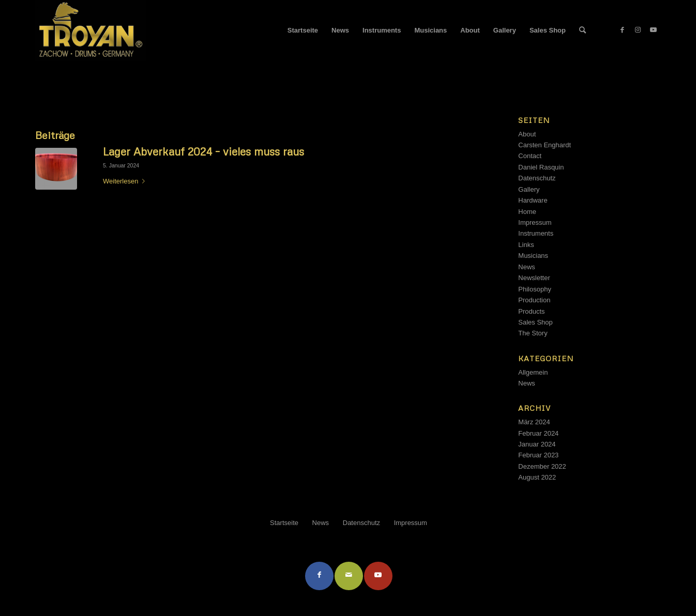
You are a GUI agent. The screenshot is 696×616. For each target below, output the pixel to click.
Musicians (533, 256)
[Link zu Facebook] (622, 30)
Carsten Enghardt (544, 145)
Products (531, 311)
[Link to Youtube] (378, 576)
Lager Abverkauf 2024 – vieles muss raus (203, 151)
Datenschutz (537, 178)
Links (526, 245)
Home (527, 212)
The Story (533, 333)
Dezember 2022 (542, 466)
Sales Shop (535, 322)
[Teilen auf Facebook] (319, 576)
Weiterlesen (126, 181)
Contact (530, 156)
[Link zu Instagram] (638, 30)
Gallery (529, 189)
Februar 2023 (538, 455)
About (527, 134)
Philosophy (535, 289)
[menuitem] (303, 30)
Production (534, 300)
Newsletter (534, 278)
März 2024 (534, 422)
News (527, 267)
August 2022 (537, 477)
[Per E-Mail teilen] (349, 576)
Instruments (536, 233)
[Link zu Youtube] (653, 30)
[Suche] (582, 30)
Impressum (535, 222)
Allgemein (533, 372)
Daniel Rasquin (541, 167)
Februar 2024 (538, 433)
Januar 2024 (537, 444)
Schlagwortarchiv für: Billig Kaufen (99, 75)
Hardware (533, 200)
